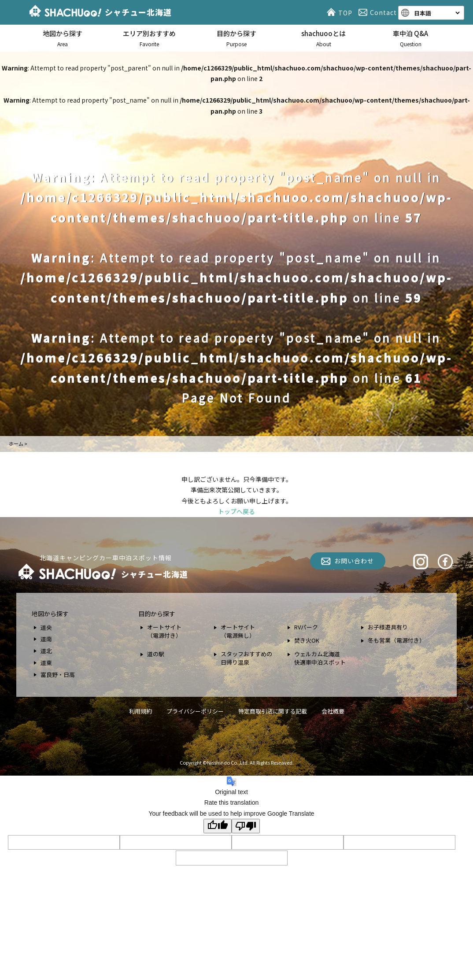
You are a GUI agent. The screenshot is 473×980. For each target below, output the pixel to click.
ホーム (16, 444)
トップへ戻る (236, 511)
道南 (46, 639)
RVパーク (306, 627)
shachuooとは (324, 39)
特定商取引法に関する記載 (273, 711)
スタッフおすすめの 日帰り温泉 (246, 658)
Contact (379, 12)
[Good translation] (218, 826)
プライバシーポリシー (195, 711)
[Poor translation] (246, 826)
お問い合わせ (354, 561)
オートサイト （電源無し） (238, 631)
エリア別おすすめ (150, 39)
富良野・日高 (58, 675)
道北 (46, 651)
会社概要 (333, 711)
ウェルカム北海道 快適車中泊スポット (320, 658)
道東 (46, 663)
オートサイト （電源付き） (164, 631)
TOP (341, 12)
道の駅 (156, 654)
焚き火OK (307, 640)
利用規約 (140, 711)
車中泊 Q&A (410, 39)
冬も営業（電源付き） (396, 640)
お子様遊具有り (388, 627)
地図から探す (63, 39)
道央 (46, 627)
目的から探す (236, 39)
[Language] (436, 13)
